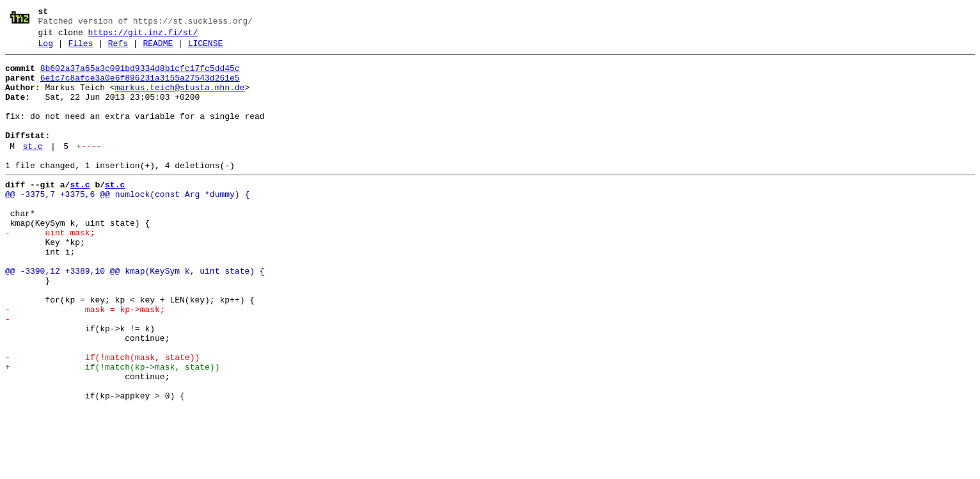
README (158, 49)
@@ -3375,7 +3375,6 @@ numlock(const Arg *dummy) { (127, 223)
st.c (32, 169)
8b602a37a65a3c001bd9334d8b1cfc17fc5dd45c (140, 76)
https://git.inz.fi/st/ (143, 36)
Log (46, 49)
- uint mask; (50, 269)
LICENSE (206, 49)
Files (80, 49)
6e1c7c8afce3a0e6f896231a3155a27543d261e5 (140, 88)
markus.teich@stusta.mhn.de (180, 99)
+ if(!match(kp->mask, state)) (112, 430)
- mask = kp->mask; (85, 361)
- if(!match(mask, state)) (102, 419)
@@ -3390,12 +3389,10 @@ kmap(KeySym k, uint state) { (135, 315)
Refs (118, 49)
